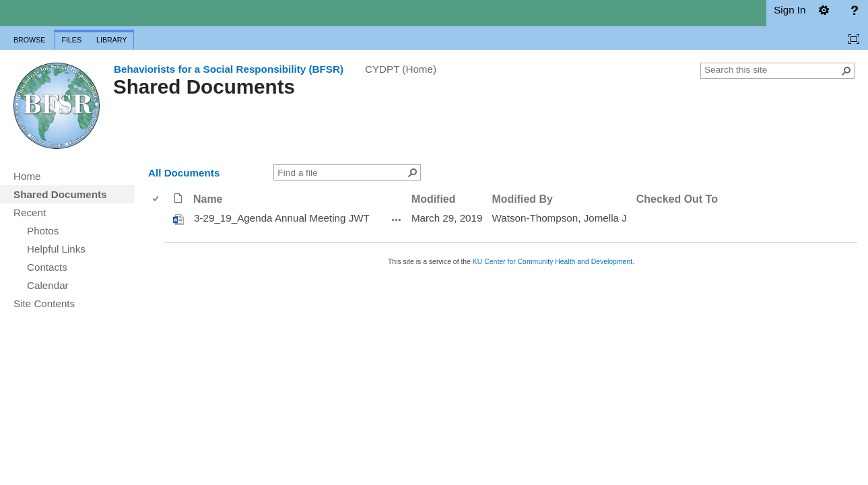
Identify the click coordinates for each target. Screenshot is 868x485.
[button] (846, 71)
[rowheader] (159, 219)
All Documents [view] (184, 173)
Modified (434, 199)
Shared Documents (204, 87)
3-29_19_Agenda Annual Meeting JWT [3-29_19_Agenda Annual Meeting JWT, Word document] (282, 218)
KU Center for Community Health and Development (553, 262)
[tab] (29, 37)
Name (208, 199)
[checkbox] (157, 199)
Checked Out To (677, 199)
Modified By (522, 199)
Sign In (790, 10)
